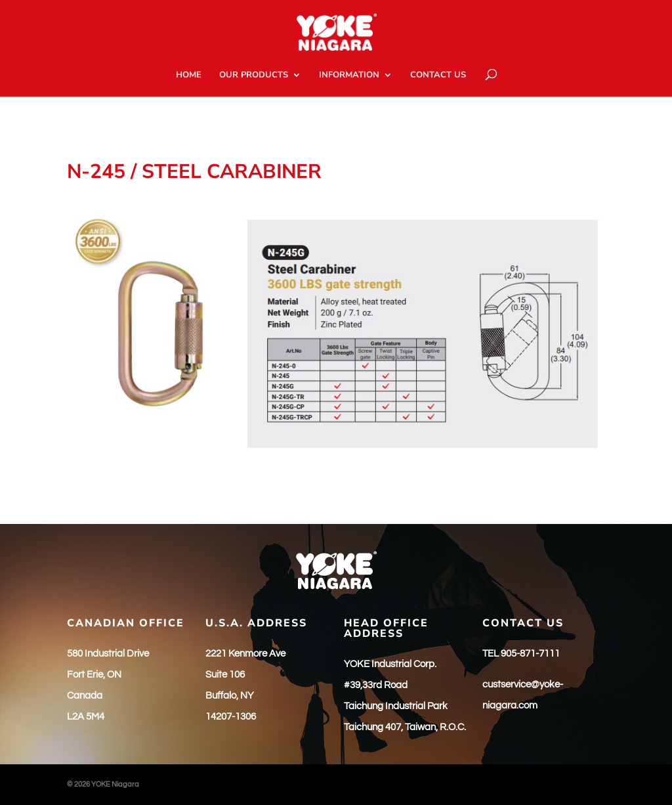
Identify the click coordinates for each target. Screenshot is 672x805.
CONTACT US (438, 76)
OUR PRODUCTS (254, 76)
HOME (189, 76)
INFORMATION (349, 76)
